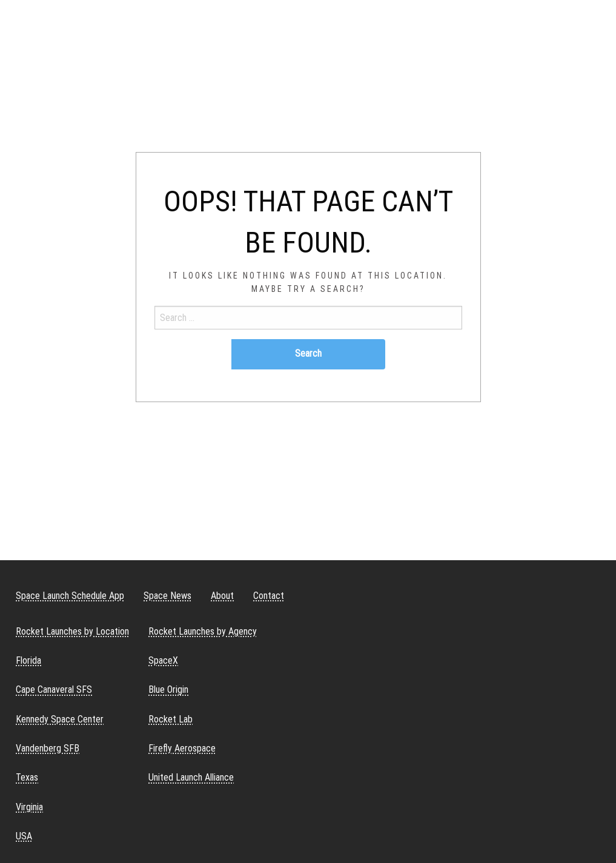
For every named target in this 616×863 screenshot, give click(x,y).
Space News (167, 596)
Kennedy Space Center (60, 719)
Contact (269, 596)
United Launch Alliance (191, 777)
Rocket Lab (171, 719)
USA (24, 836)
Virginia (29, 807)
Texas (27, 777)
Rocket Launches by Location (72, 631)
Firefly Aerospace (182, 748)
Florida (28, 660)
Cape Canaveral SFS (54, 689)
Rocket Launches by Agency (203, 631)
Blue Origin (168, 689)
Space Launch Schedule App (70, 596)
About (222, 596)
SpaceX (163, 660)
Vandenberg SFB (48, 748)
